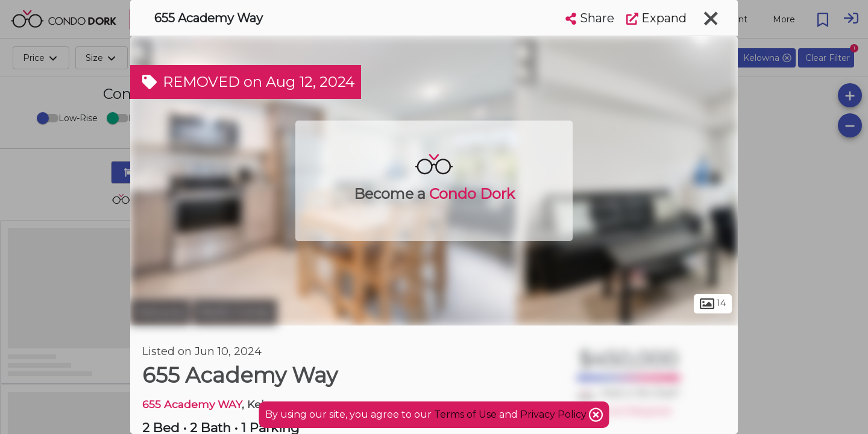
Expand (656, 18)
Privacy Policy (555, 414)
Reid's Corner (235, 312)
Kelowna (160, 312)
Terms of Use (465, 414)
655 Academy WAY (192, 404)
